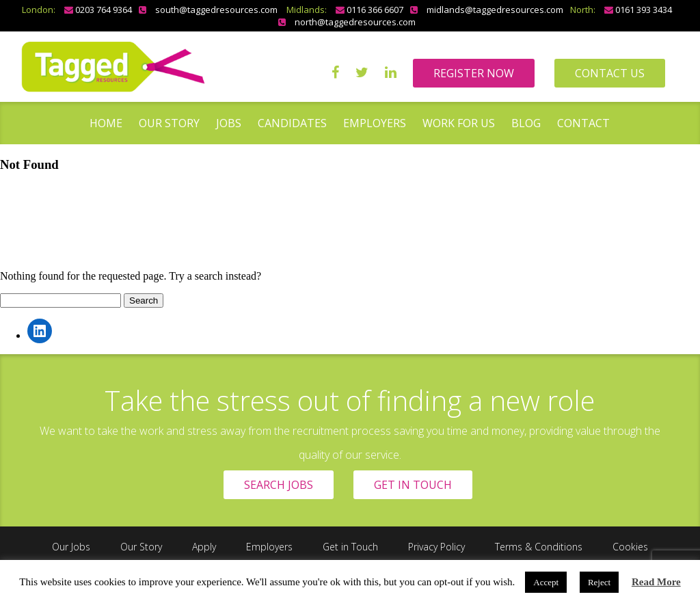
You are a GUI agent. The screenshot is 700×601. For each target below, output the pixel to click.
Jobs (229, 123)
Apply (204, 547)
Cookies (630, 547)
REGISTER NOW (474, 73)
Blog (526, 123)
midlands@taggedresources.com (495, 10)
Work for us (459, 123)
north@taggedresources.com (355, 22)
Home (106, 123)
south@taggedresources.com (216, 10)
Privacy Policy (436, 547)
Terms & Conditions (539, 547)
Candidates (292, 123)
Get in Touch (350, 547)
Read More (656, 582)
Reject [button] (599, 582)
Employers (375, 123)
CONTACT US (610, 73)
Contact (583, 123)
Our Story (169, 123)
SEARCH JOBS (279, 485)
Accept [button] (546, 582)
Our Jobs (71, 547)
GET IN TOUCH (413, 485)
